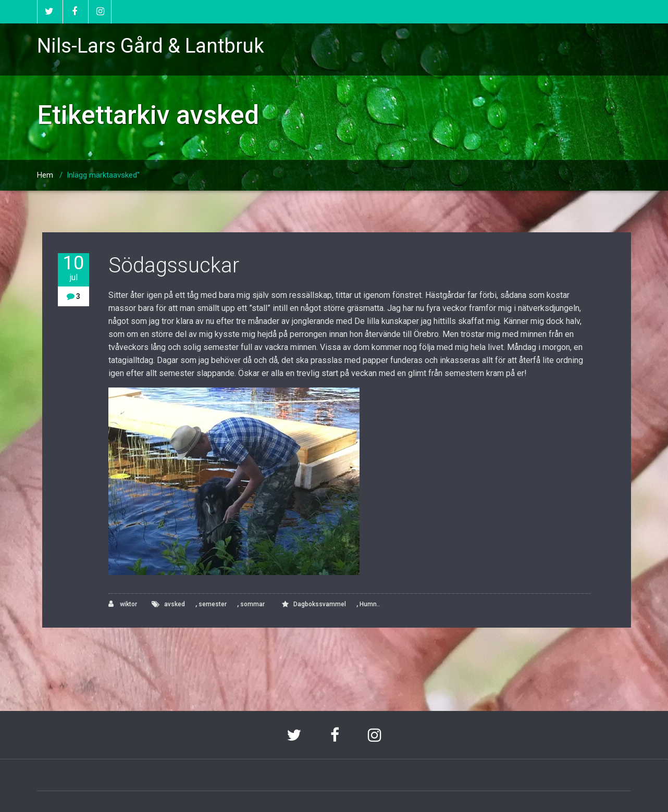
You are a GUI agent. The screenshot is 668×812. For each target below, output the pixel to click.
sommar (252, 604)
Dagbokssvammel (320, 604)
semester (213, 604)
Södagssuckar (174, 265)
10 (73, 268)
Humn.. (370, 604)
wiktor (123, 604)
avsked (175, 604)
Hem (45, 175)
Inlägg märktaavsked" (103, 175)
